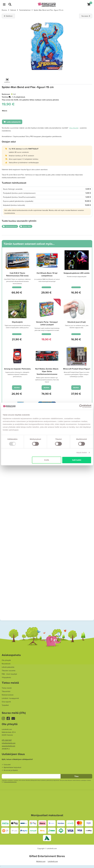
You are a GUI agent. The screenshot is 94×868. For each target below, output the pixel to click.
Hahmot (13, 10)
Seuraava (85, 16)
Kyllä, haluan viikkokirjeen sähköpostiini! (17, 759)
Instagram (4, 718)
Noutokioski (6, 664)
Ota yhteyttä (74, 128)
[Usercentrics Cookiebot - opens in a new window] (81, 406)
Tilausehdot (6, 691)
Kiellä (47, 460)
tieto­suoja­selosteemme (10, 782)
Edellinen (9, 16)
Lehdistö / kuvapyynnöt (10, 698)
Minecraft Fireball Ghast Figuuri (77, 369)
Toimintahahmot (25, 10)
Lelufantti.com (53, 861)
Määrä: (5, 111)
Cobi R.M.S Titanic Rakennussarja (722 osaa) (17, 274)
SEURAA (17, 388)
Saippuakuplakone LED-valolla (77, 273)
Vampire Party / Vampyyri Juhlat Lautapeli (47, 323)
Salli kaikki (77, 460)
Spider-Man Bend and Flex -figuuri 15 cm (48, 10)
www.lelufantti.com (8, 746)
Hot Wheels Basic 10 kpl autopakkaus (47, 274)
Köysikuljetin (17, 322)
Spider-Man (27, 226)
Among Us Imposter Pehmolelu (17, 369)
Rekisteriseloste (8, 695)
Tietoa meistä (7, 688)
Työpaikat (5, 705)
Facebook (9, 718)
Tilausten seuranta (9, 671)
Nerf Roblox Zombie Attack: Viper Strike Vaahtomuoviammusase (47, 371)
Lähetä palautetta (8, 667)
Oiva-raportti (6, 702)
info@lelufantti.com (9, 743)
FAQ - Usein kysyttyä (9, 674)
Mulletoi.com (41, 861)
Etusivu (4, 10)
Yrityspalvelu (6, 677)
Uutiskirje (14, 718)
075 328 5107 (7, 740)
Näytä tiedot (82, 452)
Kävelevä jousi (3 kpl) (77, 322)
